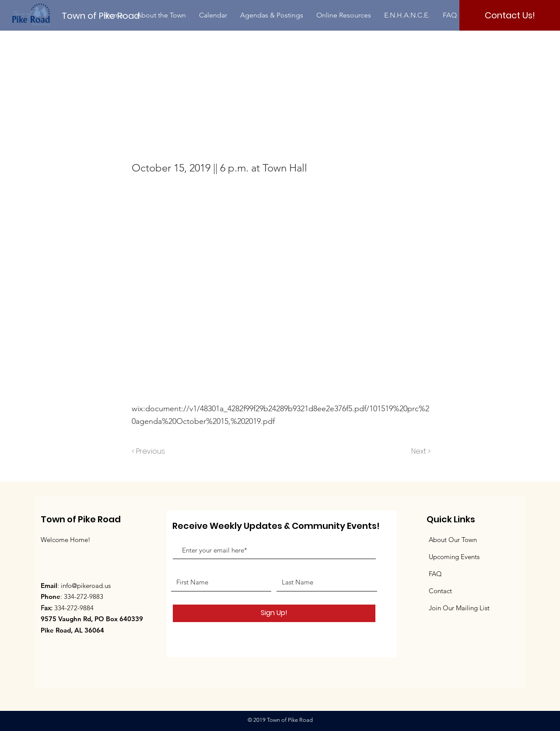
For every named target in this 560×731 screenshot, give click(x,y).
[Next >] (420, 452)
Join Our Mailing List (459, 608)
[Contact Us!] (510, 15)
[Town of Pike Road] (108, 16)
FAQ (435, 574)
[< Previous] (150, 452)
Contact (440, 591)
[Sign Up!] (274, 613)
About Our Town (453, 540)
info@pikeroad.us (86, 586)
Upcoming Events (454, 557)
